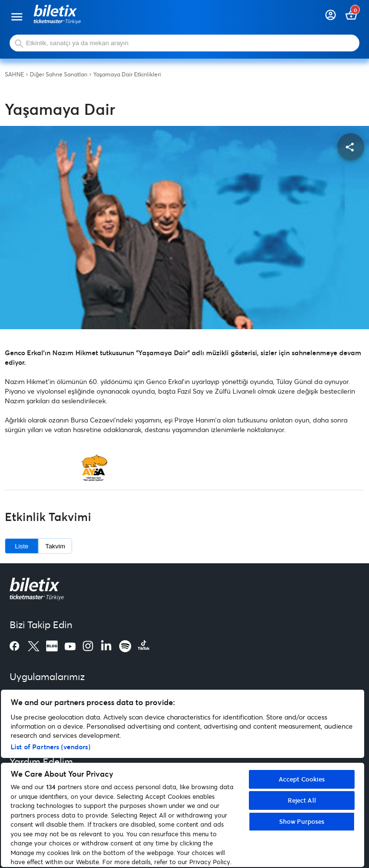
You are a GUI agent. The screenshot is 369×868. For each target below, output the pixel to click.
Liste (22, 546)
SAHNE (14, 74)
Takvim (55, 546)
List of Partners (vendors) (50, 747)
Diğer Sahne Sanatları (59, 74)
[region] (183, 778)
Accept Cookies (302, 779)
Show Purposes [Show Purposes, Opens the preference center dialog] (302, 821)
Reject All (302, 800)
